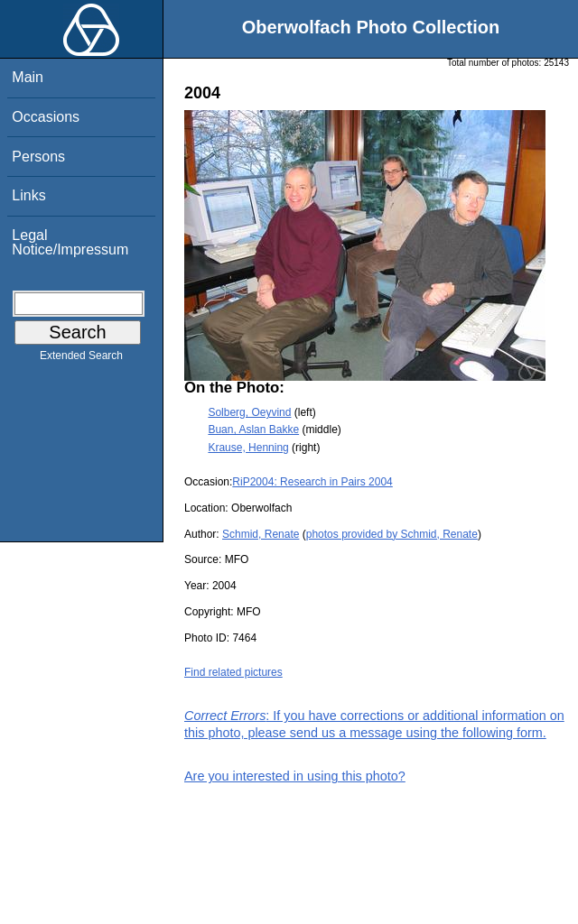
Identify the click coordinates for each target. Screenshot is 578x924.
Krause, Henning (248, 448)
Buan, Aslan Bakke (253, 430)
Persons (38, 157)
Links (28, 195)
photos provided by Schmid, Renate (392, 534)
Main (28, 77)
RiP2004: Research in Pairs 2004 (312, 482)
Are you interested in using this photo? (295, 776)
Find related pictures (233, 672)
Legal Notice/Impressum (70, 242)
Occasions (46, 117)
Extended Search (81, 359)
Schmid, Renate (261, 534)
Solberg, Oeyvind (249, 412)
